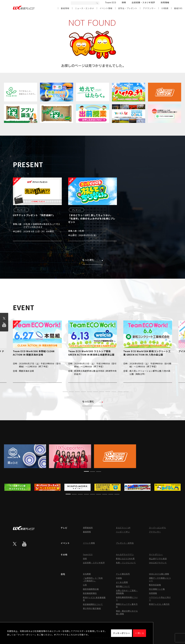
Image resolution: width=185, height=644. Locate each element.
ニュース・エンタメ (84, 8)
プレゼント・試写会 (125, 543)
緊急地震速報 (155, 585)
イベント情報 (106, 8)
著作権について (123, 586)
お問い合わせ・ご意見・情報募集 (127, 592)
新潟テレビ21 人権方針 (159, 604)
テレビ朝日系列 (123, 574)
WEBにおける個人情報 (159, 574)
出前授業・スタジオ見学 (143, 2)
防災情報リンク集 (157, 589)
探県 (124, 2)
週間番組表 (88, 528)
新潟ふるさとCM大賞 (125, 559)
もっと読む (92, 260)
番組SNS (178, 8)
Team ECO (111, 2)
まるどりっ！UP (123, 528)
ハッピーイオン (123, 532)
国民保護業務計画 (91, 589)
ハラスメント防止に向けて (160, 599)
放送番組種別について (93, 604)
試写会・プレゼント (128, 8)
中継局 (119, 578)
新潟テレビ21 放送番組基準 (94, 599)
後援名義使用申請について (127, 599)
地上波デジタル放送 (158, 559)
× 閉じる (139, 633)
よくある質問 (122, 582)
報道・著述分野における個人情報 (127, 612)
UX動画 (165, 8)
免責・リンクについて (126, 563)
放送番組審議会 (90, 593)
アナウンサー (149, 8)
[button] (59, 392)
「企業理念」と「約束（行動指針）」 (93, 579)
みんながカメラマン (125, 554)
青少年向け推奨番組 (92, 608)
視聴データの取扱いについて (160, 579)
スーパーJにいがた (157, 528)
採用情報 (165, 2)
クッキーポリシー (121, 633)
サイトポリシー (156, 554)
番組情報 (65, 8)
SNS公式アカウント (158, 563)
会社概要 (87, 574)
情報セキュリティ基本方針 (127, 605)
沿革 (85, 585)
